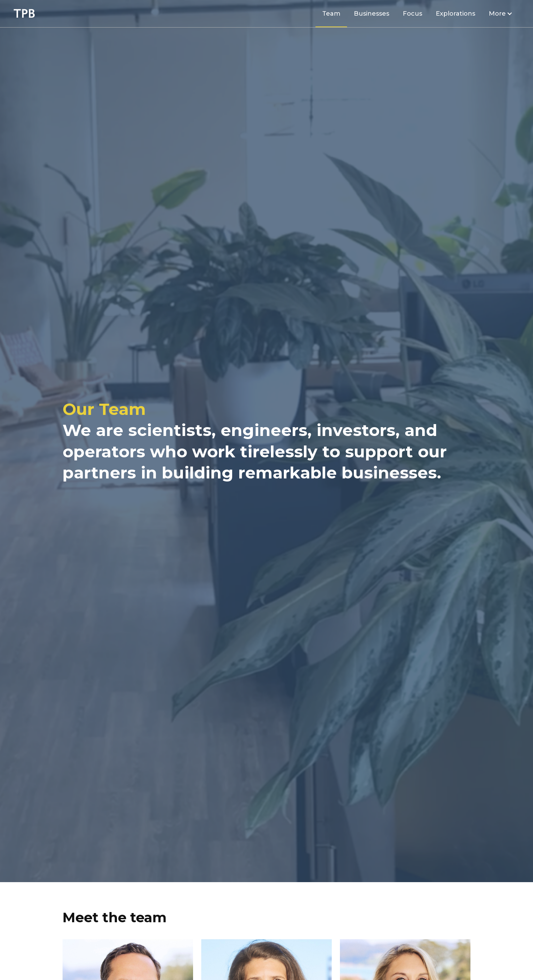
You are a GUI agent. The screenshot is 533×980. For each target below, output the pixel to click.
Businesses (372, 14)
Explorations (455, 14)
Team (331, 14)
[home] (24, 14)
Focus (412, 14)
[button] (501, 14)
